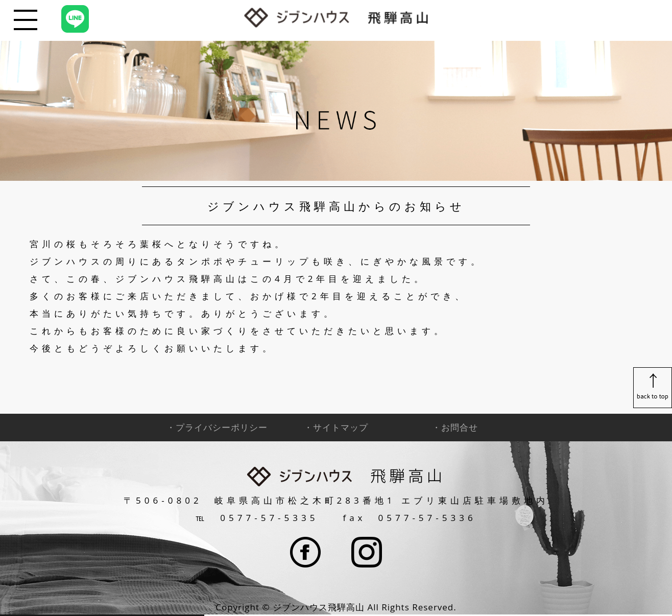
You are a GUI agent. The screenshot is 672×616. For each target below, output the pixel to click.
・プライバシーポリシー (217, 427)
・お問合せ (455, 427)
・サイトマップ (336, 427)
